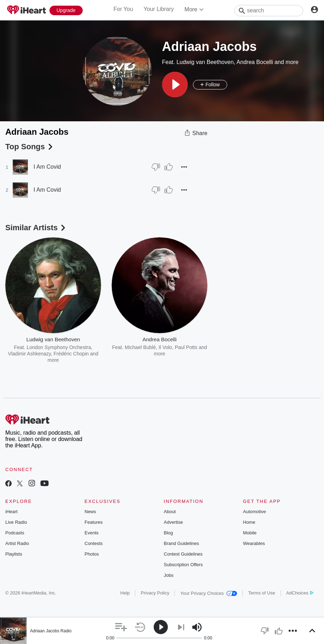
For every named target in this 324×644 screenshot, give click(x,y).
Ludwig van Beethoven (205, 62)
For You (123, 9)
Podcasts (15, 533)
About (170, 512)
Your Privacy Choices (209, 593)
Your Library (159, 9)
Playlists (14, 554)
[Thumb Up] (169, 167)
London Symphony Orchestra (59, 347)
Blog (169, 533)
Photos (92, 554)
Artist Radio (17, 543)
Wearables (254, 543)
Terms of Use (262, 593)
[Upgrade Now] (66, 10)
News (90, 512)
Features (93, 522)
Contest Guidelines (183, 554)
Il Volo (165, 347)
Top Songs (30, 147)
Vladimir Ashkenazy (30, 354)
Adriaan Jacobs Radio (51, 631)
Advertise (173, 522)
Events (92, 533)
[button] (175, 85)
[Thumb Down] (156, 167)
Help (125, 593)
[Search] (269, 11)
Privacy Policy (155, 593)
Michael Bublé (140, 347)
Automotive (255, 512)
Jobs (169, 575)
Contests (93, 543)
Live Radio (16, 522)
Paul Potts (186, 347)
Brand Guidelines (182, 543)
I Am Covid (47, 167)
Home (249, 522)
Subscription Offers (183, 565)
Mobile (250, 533)
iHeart (11, 512)
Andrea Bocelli (255, 62)
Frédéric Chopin (71, 354)
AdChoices (300, 593)
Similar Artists (36, 228)
